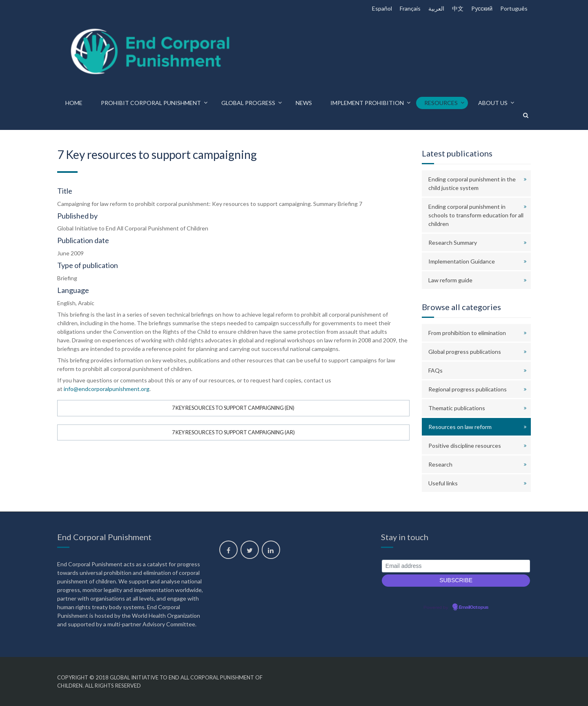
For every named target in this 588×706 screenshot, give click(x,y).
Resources (441, 103)
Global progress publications (465, 352)
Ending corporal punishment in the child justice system (472, 183)
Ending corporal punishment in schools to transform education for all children (476, 215)
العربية (436, 8)
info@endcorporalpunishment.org (107, 389)
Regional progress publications (468, 389)
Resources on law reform (460, 427)
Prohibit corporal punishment (151, 103)
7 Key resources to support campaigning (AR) (233, 432)
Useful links (443, 483)
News (304, 103)
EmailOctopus (474, 608)
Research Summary (453, 242)
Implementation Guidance (462, 261)
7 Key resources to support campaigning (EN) (233, 408)
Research (440, 464)
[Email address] (456, 566)
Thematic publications (457, 408)
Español (382, 8)
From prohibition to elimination (467, 333)
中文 (458, 8)
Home (74, 103)
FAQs (435, 370)
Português (514, 8)
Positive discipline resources (465, 446)
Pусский (482, 8)
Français (410, 8)
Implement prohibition (367, 103)
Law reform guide (450, 280)
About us (493, 103)
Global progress (248, 103)
